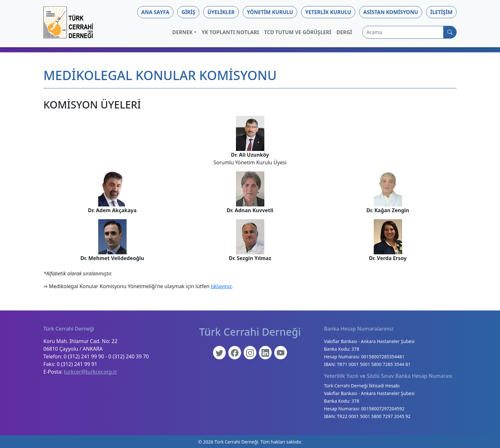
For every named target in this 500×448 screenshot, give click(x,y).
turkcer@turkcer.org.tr (90, 372)
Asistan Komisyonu (391, 12)
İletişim (441, 12)
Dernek (182, 32)
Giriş (188, 12)
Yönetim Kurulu (270, 12)
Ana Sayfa (155, 12)
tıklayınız (221, 286)
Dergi (344, 32)
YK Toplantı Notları (230, 32)
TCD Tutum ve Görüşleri (298, 32)
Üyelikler (221, 12)
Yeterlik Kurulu (328, 12)
